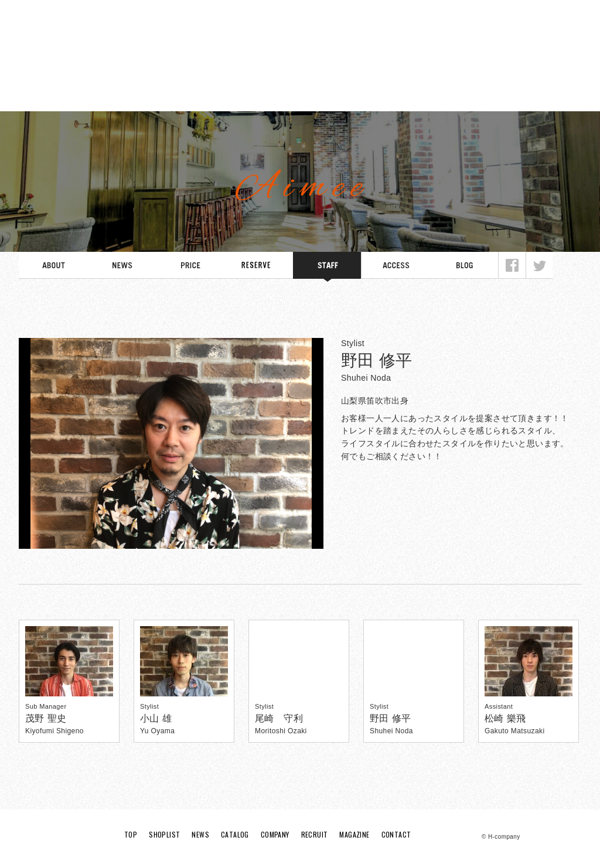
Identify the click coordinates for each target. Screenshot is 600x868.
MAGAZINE (529, 94)
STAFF (327, 267)
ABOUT (53, 267)
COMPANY (369, 94)
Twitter (539, 267)
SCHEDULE (259, 267)
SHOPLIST (127, 94)
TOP (47, 94)
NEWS (207, 94)
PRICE (190, 267)
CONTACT (396, 835)
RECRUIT (449, 94)
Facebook (512, 267)
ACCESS (396, 267)
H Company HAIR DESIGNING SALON (300, 38)
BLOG (464, 267)
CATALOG (288, 94)
